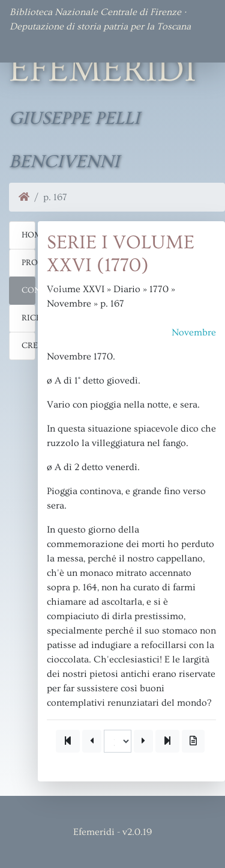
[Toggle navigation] (26, 46)
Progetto (28, 263)
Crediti (28, 346)
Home (28, 235)
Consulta (28, 290)
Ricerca (28, 318)
